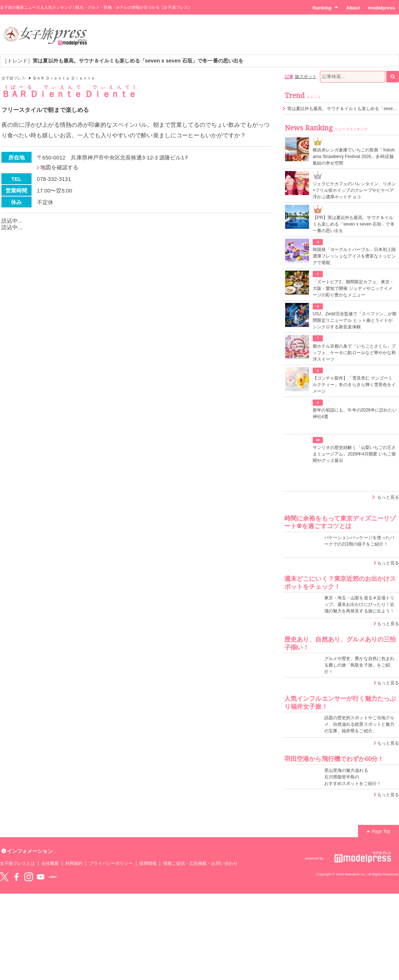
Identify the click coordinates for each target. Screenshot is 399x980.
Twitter (4, 877)
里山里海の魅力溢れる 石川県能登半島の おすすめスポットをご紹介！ (353, 777)
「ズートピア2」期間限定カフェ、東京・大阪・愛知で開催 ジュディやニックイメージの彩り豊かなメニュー (353, 288)
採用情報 (148, 863)
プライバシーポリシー (111, 863)
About (353, 8)
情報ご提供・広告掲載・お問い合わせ (200, 863)
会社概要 (50, 863)
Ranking (325, 8)
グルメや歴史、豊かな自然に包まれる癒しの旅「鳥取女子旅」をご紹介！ (359, 665)
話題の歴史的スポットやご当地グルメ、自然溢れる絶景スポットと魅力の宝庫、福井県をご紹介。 (359, 724)
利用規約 (74, 863)
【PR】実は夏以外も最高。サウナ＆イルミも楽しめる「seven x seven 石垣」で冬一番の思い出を (354, 224)
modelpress (381, 8)
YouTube (41, 877)
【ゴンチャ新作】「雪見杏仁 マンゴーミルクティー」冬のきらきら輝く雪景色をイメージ (354, 385)
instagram (29, 877)
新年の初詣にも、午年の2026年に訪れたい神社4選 (355, 413)
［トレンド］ (123, 61)
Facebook (16, 877)
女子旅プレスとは (17, 863)
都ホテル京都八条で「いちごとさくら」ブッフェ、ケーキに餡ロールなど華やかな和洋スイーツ (354, 353)
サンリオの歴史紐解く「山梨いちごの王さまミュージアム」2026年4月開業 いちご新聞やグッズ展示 (354, 454)
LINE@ (53, 877)
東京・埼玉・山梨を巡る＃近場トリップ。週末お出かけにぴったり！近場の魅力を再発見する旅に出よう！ (359, 604)
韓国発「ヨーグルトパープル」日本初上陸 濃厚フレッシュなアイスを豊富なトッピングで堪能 (354, 256)
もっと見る (388, 497)
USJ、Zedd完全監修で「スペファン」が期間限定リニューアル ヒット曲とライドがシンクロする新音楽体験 (355, 320)
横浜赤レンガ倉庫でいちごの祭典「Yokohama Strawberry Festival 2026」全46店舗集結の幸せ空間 (354, 157)
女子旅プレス (13, 78)
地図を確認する (59, 167)
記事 (289, 77)
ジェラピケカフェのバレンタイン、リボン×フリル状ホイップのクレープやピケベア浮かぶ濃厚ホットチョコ (354, 190)
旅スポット (306, 77)
